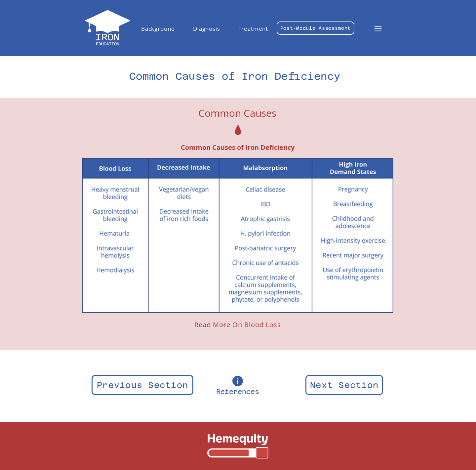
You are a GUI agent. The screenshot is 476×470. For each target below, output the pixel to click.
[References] (238, 385)
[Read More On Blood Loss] (238, 324)
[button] (158, 29)
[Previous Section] (142, 385)
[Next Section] (344, 385)
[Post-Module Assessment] (316, 28)
